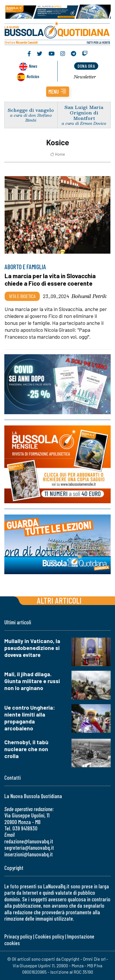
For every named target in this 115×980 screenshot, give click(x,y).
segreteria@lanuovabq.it (29, 848)
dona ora (86, 66)
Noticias (33, 76)
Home (57, 154)
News (33, 66)
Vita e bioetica (22, 296)
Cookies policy (50, 936)
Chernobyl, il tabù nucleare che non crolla (26, 749)
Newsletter (85, 77)
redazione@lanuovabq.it (29, 841)
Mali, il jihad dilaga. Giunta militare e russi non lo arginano (32, 681)
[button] (58, 92)
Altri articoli (59, 600)
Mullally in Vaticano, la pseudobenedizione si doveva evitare (32, 648)
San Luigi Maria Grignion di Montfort (84, 113)
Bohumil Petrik (89, 296)
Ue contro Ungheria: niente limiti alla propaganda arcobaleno (30, 718)
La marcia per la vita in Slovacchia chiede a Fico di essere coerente (50, 279)
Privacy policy (18, 936)
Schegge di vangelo (31, 110)
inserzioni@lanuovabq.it (29, 854)
